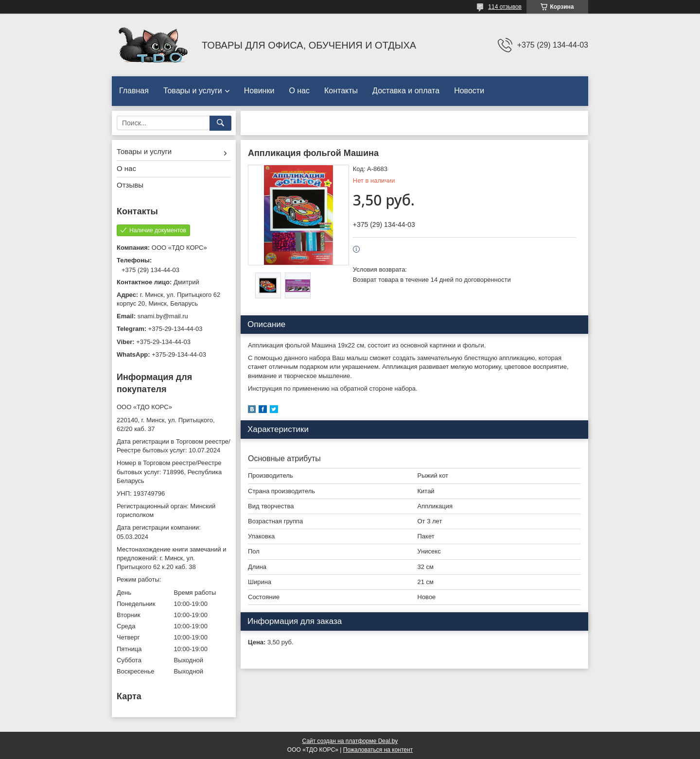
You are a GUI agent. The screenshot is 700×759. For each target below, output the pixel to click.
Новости (469, 91)
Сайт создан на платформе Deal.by (350, 741)
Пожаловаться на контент (378, 750)
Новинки (259, 91)
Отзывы (130, 185)
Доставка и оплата (406, 91)
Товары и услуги (193, 91)
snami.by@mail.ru (163, 316)
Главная (134, 91)
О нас (299, 91)
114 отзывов (505, 7)
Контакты (341, 91)
